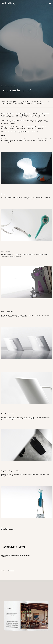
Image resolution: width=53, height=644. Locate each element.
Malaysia (10, 555)
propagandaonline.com (8, 530)
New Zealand (17, 555)
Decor (3, 86)
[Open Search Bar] (46, 3)
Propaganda (24, 114)
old (22, 555)
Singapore (27, 555)
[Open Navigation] (50, 3)
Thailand (4, 557)
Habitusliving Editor (11, 86)
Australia (4, 555)
